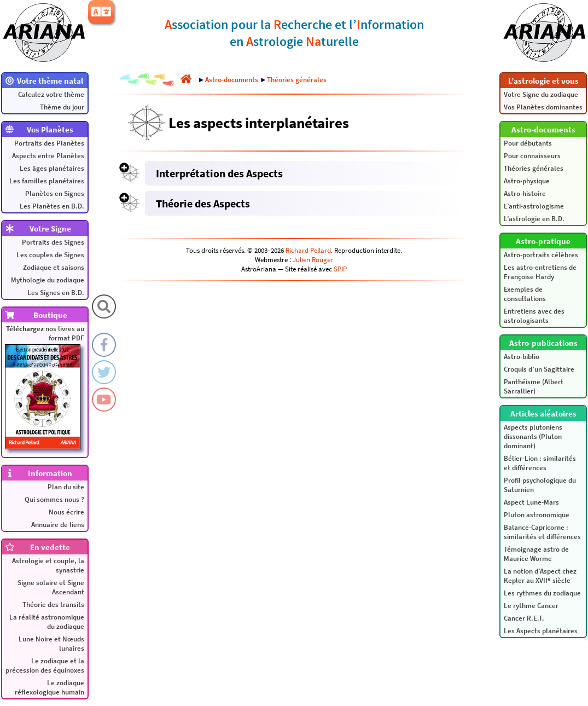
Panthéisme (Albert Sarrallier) (534, 386)
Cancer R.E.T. (524, 618)
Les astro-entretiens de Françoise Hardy (540, 272)
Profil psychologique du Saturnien (540, 485)
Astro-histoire (525, 193)
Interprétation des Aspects (219, 173)
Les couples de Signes (50, 255)
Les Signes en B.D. (56, 293)
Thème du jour (62, 107)
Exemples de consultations (525, 294)
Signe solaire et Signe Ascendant (51, 587)
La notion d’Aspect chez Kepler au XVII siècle (540, 576)
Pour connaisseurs (532, 156)
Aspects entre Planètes (48, 156)
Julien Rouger (313, 260)
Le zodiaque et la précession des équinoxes (45, 666)
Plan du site (66, 487)
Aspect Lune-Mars (531, 502)
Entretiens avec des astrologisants (534, 316)
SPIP (340, 269)
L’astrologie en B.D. (534, 219)
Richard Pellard (308, 250)
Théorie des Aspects (203, 203)
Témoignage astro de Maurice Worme (536, 554)
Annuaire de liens (58, 525)
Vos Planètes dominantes (543, 107)
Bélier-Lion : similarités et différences (540, 463)
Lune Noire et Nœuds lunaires (51, 644)
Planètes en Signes (55, 193)
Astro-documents (232, 80)
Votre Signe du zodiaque (541, 94)
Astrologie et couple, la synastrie (48, 565)
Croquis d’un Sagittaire (539, 369)
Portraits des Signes (53, 242)
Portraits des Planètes (49, 143)
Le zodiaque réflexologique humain (50, 687)
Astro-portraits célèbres (541, 255)
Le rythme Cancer (531, 606)
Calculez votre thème (51, 94)
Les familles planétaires (47, 181)
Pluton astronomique (537, 515)
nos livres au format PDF (45, 387)
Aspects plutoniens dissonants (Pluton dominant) (533, 436)
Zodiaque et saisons (54, 267)
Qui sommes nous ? (54, 499)
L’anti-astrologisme (534, 206)
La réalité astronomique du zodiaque (47, 622)
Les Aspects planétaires (541, 631)
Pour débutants (528, 143)
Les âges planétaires (52, 168)
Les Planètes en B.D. (52, 206)
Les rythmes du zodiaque (542, 593)
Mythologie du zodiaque (48, 280)
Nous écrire (66, 512)
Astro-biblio (522, 357)
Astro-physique (527, 181)
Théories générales (534, 168)
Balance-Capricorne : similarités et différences (542, 532)
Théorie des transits (53, 604)
